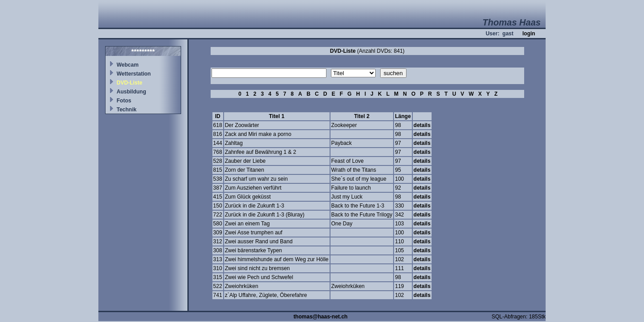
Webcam (128, 65)
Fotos (124, 101)
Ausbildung (131, 92)
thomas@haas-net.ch (320, 317)
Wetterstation (134, 74)
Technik (127, 110)
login (529, 34)
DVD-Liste (129, 83)
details (422, 125)
